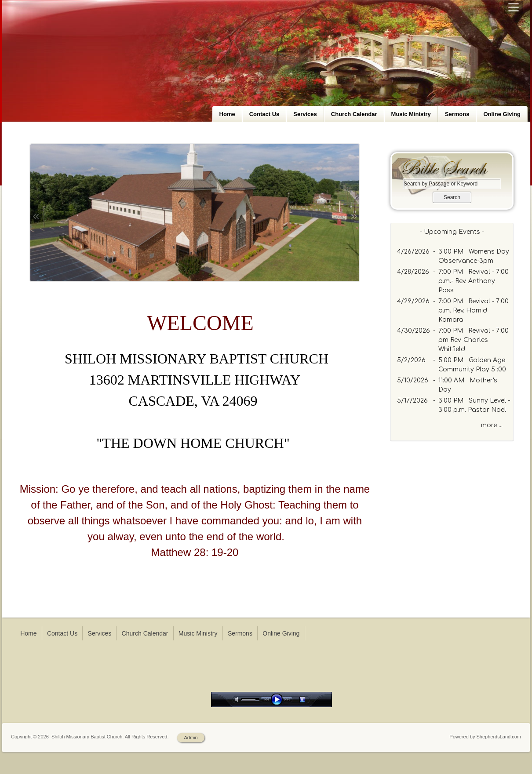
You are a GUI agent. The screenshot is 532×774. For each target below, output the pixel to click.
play (279, 700)
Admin (191, 738)
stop (310, 700)
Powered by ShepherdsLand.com (485, 737)
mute (238, 700)
